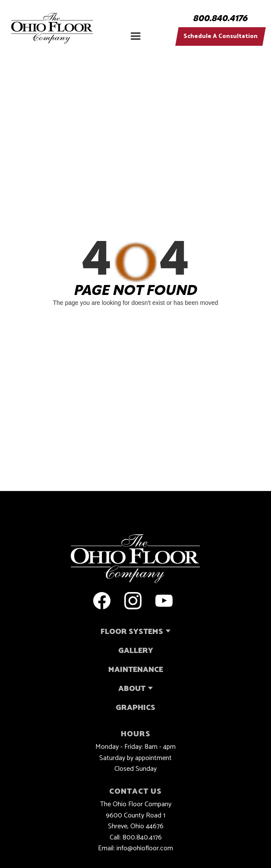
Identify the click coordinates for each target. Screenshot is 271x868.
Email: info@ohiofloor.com (135, 849)
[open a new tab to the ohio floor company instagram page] (133, 601)
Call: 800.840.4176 (136, 838)
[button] (135, 32)
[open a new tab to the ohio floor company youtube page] (164, 601)
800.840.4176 (221, 19)
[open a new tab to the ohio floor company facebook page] (102, 601)
